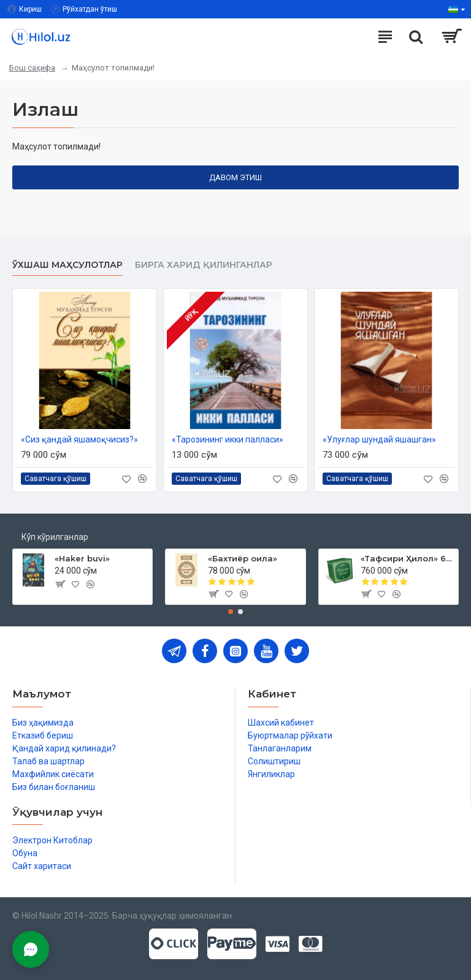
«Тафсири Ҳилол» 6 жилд (407, 558)
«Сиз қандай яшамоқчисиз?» (79, 439)
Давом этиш (235, 177)
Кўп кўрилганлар (55, 537)
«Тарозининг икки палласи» (228, 439)
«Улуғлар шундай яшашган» (379, 439)
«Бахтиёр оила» (243, 558)
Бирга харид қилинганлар (204, 265)
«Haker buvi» (82, 558)
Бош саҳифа (32, 68)
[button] (231, 612)
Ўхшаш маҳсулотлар (67, 265)
